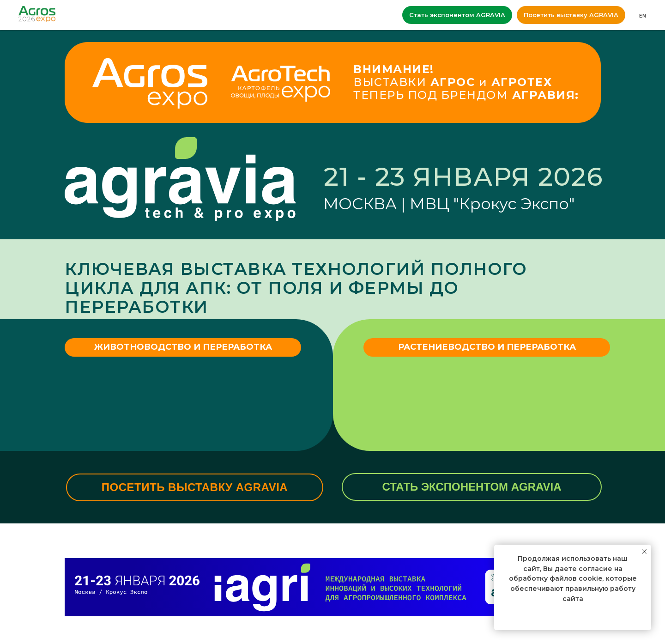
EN (643, 16)
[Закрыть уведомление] (644, 552)
